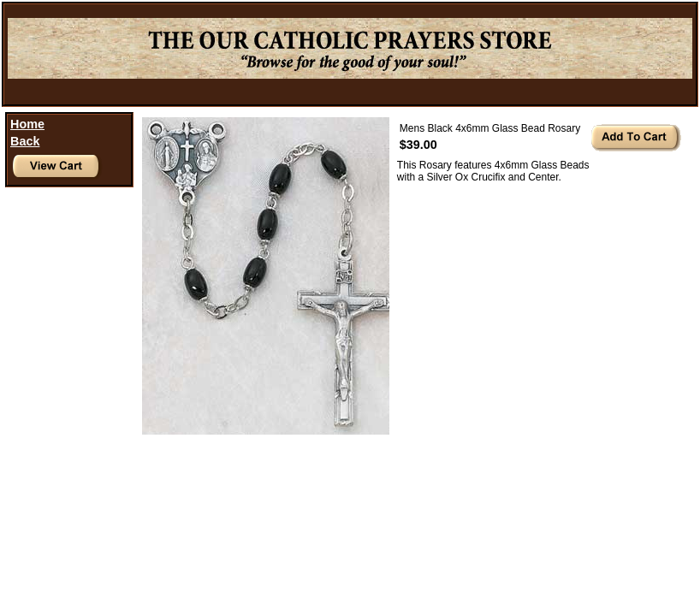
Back (25, 141)
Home (27, 124)
